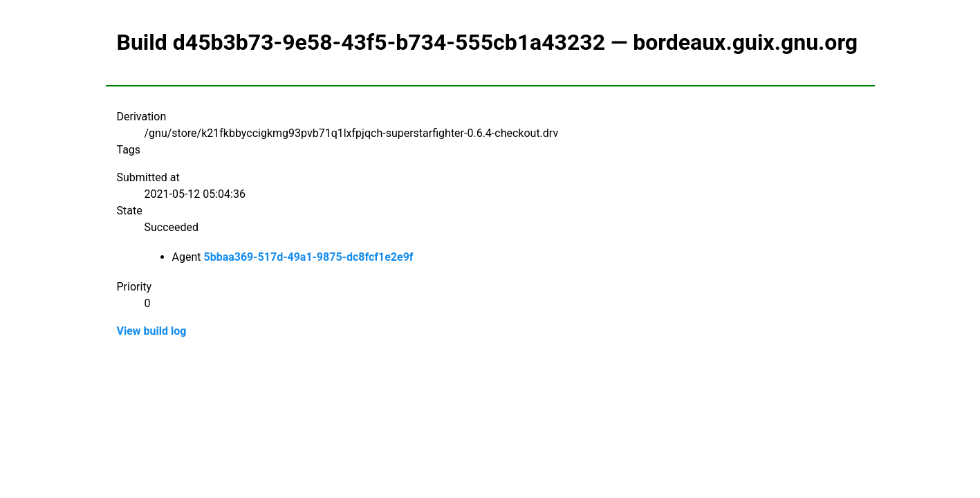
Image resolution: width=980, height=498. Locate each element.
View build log (152, 331)
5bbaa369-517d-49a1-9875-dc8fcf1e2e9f (308, 257)
